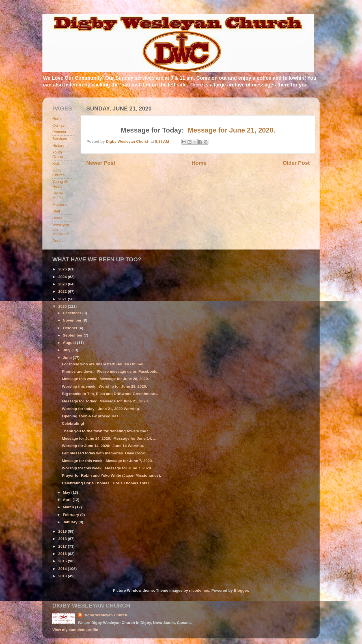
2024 (63, 277)
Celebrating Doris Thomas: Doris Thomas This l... (107, 483)
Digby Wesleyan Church (105, 615)
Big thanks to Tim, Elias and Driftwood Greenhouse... (110, 394)
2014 (63, 569)
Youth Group (58, 154)
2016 (63, 554)
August (70, 343)
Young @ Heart (60, 184)
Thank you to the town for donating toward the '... (107, 431)
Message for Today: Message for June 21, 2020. (105, 401)
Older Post (296, 163)
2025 (63, 269)
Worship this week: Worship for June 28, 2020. (104, 386)
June (68, 358)
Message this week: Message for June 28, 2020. (105, 379)
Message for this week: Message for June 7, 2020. (107, 461)
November (73, 320)
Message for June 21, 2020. (232, 130)
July (67, 350)
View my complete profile (75, 630)
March (69, 507)
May (67, 492)
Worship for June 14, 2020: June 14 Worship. (103, 446)
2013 (63, 576)
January (71, 522)
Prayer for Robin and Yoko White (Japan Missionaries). (112, 475)
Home (199, 163)
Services (60, 139)
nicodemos (199, 590)
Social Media (58, 195)
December (73, 313)
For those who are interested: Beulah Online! (103, 364)
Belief (57, 218)
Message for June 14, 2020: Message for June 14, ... (109, 438)
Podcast (59, 132)
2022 (63, 291)
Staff (56, 211)
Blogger (241, 590)
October (71, 328)
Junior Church (59, 173)
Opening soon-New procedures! (91, 416)
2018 (63, 539)
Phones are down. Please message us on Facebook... (111, 371)
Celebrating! (73, 423)
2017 (63, 546)
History (58, 145)
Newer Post (101, 163)
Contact (59, 125)
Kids (56, 163)
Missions (60, 204)
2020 (63, 306)
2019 (63, 531)
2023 (63, 284)
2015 (63, 561)
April (68, 500)
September (73, 335)
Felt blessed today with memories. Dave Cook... (105, 453)
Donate (59, 241)
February (72, 515)
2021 (63, 299)
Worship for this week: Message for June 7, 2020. (107, 468)
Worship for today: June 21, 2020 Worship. (101, 409)
